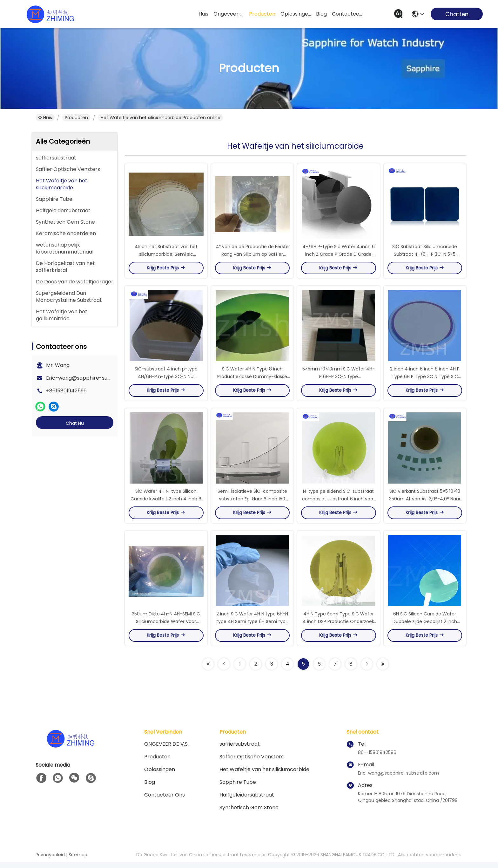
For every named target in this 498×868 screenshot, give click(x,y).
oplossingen (296, 14)
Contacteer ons (165, 800)
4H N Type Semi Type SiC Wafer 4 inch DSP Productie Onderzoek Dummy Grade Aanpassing (338, 627)
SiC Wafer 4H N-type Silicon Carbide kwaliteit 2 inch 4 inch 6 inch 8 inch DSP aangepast (166, 503)
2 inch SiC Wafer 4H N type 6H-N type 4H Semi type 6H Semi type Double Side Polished (252, 627)
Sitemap (78, 860)
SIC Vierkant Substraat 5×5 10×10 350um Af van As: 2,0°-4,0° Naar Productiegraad (425, 503)
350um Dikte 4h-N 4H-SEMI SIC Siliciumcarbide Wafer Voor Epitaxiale (166, 627)
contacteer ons (347, 14)
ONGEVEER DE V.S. (166, 750)
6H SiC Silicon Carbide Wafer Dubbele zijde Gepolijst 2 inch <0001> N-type (425, 627)
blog (321, 14)
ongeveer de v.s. (229, 14)
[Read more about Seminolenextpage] (208, 670)
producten (262, 14)
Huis (203, 14)
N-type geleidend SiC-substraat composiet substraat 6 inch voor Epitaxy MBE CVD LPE (338, 503)
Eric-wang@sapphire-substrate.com (92, 378)
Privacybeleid (50, 860)
